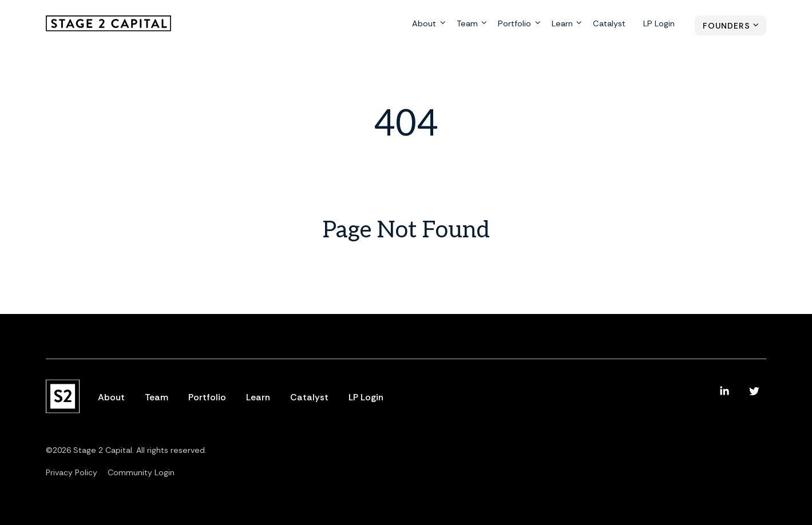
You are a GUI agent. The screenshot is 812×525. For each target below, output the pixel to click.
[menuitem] (724, 391)
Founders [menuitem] (726, 26)
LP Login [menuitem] (659, 24)
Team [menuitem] (469, 24)
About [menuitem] (426, 24)
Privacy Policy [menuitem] (72, 472)
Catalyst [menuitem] (610, 24)
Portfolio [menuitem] (516, 24)
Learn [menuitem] (563, 24)
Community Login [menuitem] (141, 472)
